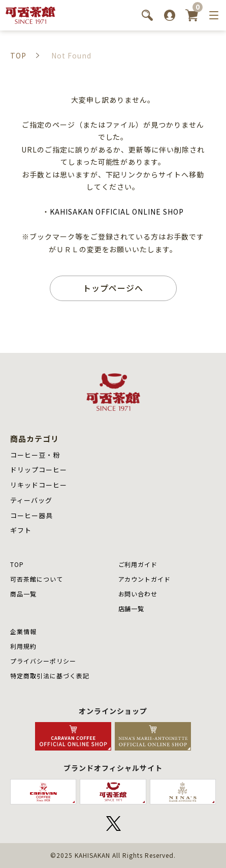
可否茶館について (37, 579)
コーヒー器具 (31, 515)
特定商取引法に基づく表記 (50, 676)
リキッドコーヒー (39, 485)
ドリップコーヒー (39, 470)
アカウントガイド (145, 579)
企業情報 (23, 631)
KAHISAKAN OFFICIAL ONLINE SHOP (117, 212)
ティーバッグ (31, 500)
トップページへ (113, 288)
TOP (17, 564)
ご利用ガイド (138, 564)
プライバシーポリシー (43, 661)
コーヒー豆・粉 (35, 455)
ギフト (21, 530)
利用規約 (23, 646)
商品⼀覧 (23, 594)
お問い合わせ (138, 594)
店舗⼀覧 (132, 608)
